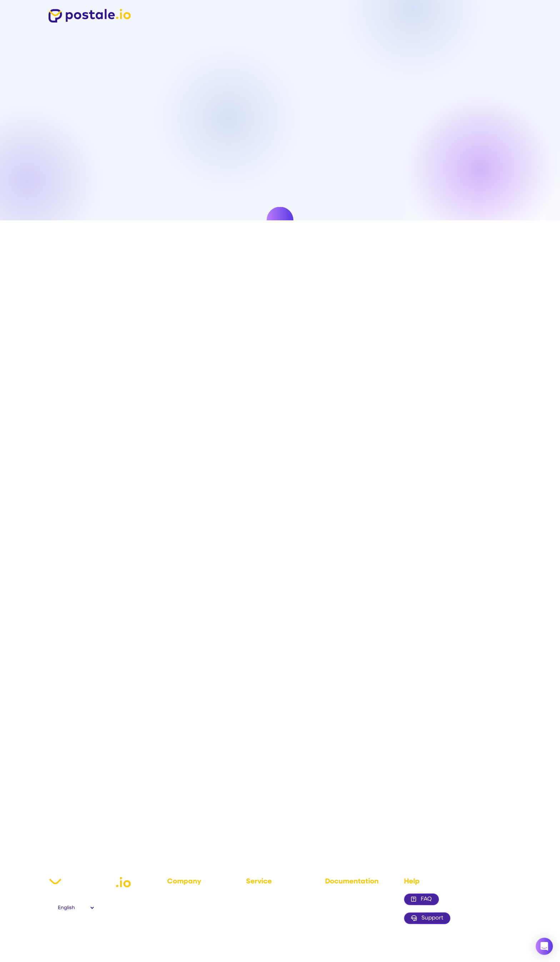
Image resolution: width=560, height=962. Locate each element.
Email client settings (349, 907)
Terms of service (187, 907)
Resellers (336, 926)
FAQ (421, 899)
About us (178, 897)
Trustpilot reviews (267, 926)
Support (427, 918)
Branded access (345, 916)
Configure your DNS (349, 897)
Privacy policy (184, 916)
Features (257, 897)
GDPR (174, 926)
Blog (330, 936)
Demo (253, 907)
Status (254, 936)
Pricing (254, 916)
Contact (177, 936)
